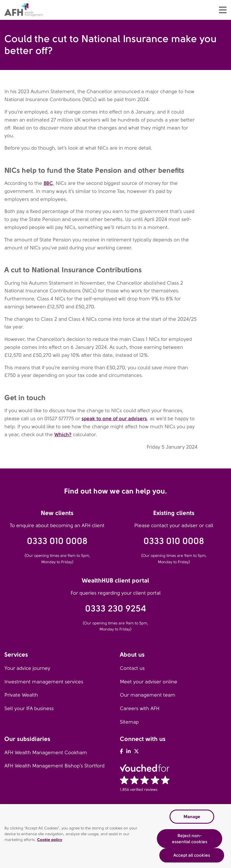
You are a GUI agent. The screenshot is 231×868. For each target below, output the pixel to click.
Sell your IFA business (29, 708)
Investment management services (44, 682)
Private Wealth (21, 695)
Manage (192, 817)
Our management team (148, 695)
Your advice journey (27, 668)
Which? (63, 434)
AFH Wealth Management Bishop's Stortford (54, 766)
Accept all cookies (192, 855)
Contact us (132, 668)
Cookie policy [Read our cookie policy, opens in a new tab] (50, 840)
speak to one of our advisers (114, 418)
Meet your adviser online (149, 682)
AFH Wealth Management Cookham (46, 753)
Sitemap (129, 722)
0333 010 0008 (57, 541)
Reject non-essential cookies (190, 839)
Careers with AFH (140, 708)
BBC (48, 183)
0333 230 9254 (116, 609)
